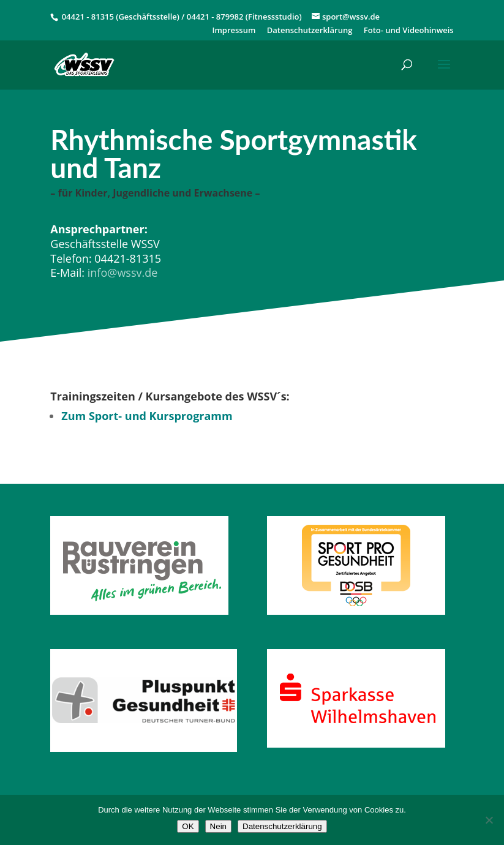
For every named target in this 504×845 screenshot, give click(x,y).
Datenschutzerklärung (310, 31)
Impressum (234, 31)
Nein (218, 826)
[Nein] (489, 820)
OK (188, 826)
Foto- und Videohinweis (409, 31)
